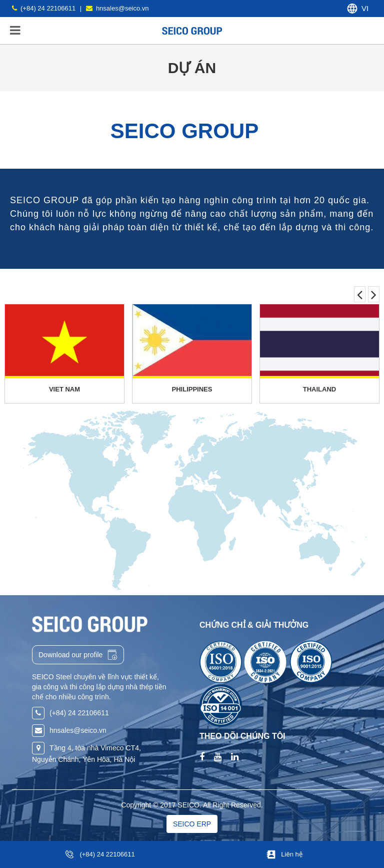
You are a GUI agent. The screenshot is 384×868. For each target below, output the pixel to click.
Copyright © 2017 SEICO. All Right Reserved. (192, 805)
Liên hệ (291, 854)
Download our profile (78, 655)
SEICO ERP (192, 824)
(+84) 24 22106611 (107, 854)
